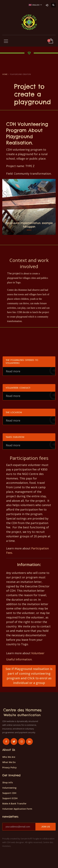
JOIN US (46, 827)
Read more (31, 371)
